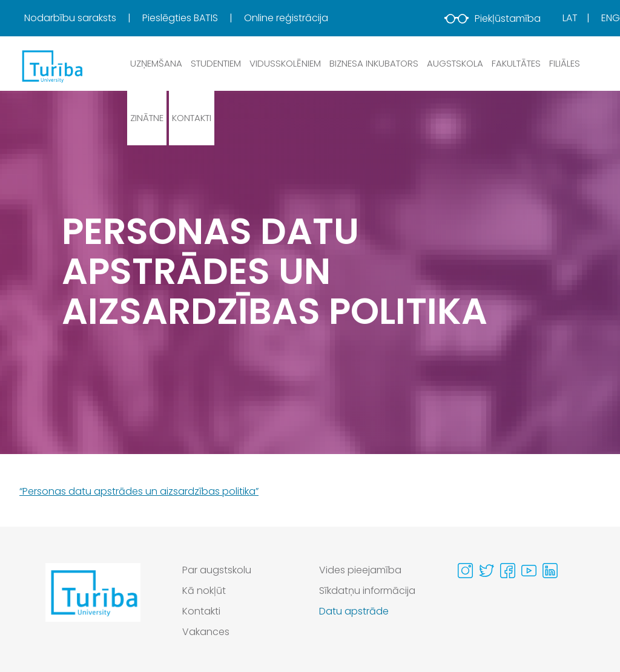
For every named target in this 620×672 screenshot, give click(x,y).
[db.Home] (51, 66)
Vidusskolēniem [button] (285, 63)
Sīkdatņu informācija (368, 591)
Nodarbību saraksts (71, 18)
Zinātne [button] (147, 118)
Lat (570, 18)
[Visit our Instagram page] (465, 571)
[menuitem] (82, 18)
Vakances (206, 632)
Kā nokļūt (204, 591)
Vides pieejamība (360, 570)
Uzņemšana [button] (156, 63)
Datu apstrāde (354, 611)
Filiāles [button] (565, 63)
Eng (611, 18)
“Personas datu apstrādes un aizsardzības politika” (139, 491)
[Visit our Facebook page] (508, 571)
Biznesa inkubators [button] (374, 63)
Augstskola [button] (455, 63)
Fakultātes (516, 63)
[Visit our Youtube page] (529, 571)
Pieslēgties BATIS (181, 18)
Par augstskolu (217, 570)
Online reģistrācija (286, 18)
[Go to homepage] (93, 604)
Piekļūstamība (493, 18)
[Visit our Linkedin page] (550, 571)
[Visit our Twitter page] (486, 571)
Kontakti (192, 118)
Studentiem (216, 63)
